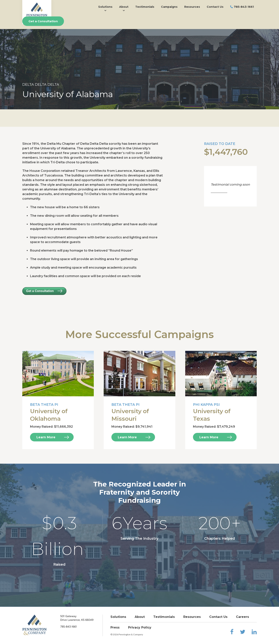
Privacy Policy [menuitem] (140, 627)
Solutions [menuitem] (105, 7)
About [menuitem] (124, 7)
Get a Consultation (43, 21)
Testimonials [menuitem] (145, 7)
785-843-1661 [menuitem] (244, 7)
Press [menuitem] (115, 627)
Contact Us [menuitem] (215, 7)
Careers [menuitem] (242, 617)
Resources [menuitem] (192, 7)
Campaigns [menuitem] (169, 7)
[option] (139, 69)
